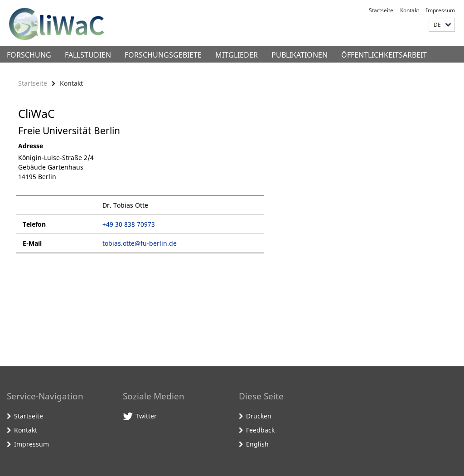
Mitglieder (237, 55)
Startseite (381, 10)
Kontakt (410, 10)
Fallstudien (88, 55)
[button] (442, 25)
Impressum (440, 10)
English (257, 444)
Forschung (29, 55)
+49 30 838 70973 (129, 224)
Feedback (260, 430)
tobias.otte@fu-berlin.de (140, 243)
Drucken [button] (259, 416)
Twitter (146, 416)
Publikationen (300, 55)
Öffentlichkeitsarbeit (384, 55)
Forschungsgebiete (163, 55)
